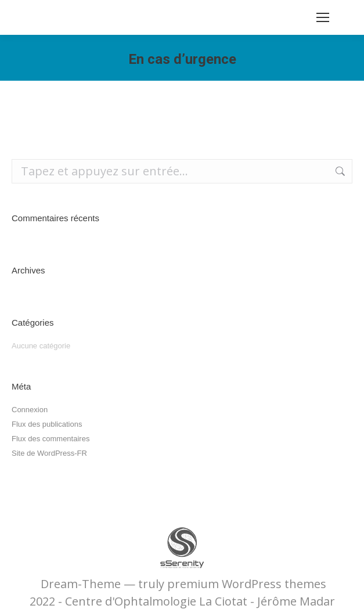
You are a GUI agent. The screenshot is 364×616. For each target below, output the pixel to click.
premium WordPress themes (247, 584)
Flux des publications (47, 424)
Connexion (30, 410)
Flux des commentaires (51, 439)
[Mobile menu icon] (323, 17)
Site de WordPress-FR (49, 453)
